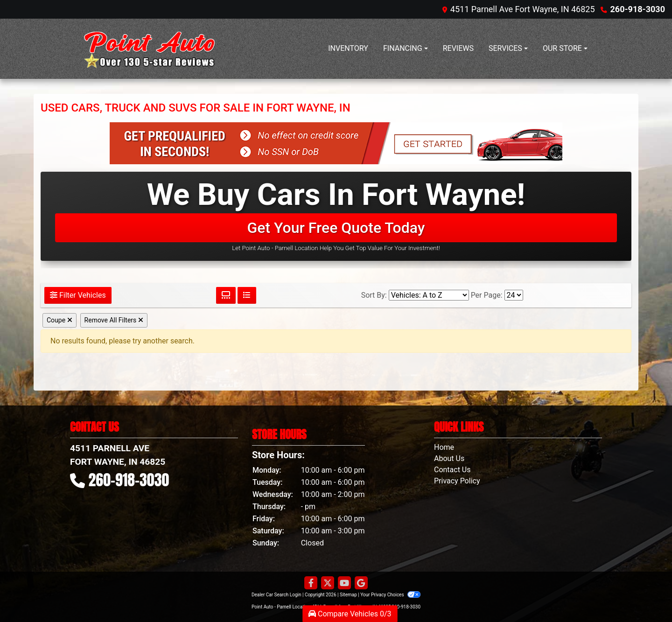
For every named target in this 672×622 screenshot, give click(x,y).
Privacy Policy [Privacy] (457, 481)
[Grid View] (226, 295)
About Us (449, 458)
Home (444, 447)
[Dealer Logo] (147, 49)
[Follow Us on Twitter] (328, 583)
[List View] (247, 295)
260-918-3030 (638, 9)
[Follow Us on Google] (361, 583)
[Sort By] (429, 295)
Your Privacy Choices (390, 595)
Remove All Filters (114, 320)
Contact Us (452, 470)
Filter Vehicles (78, 295)
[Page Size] (514, 295)
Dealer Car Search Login (276, 595)
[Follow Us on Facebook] (311, 583)
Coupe (59, 320)
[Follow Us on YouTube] (344, 583)
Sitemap (348, 595)
